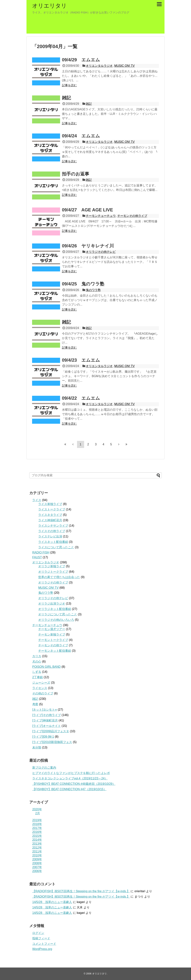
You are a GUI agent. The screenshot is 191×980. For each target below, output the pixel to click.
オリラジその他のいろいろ (56, 620)
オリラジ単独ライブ (52, 566)
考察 (35, 704)
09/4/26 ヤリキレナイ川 (88, 246)
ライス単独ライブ (50, 504)
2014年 (37, 840)
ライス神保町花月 (50, 520)
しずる (37, 672)
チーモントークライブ (53, 640)
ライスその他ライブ (52, 531)
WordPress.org (42, 949)
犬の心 (37, 662)
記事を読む (69, 85)
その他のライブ (43, 693)
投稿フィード (41, 938)
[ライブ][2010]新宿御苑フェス (52, 742)
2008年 (37, 863)
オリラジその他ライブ (53, 582)
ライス (37, 500)
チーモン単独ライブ (52, 634)
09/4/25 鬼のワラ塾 (83, 284)
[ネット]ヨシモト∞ (45, 710)
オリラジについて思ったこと (58, 614)
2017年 (37, 828)
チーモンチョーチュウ (101, 216)
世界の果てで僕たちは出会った (59, 577)
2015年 (37, 836)
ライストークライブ (52, 509)
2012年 (37, 848)
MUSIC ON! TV (125, 66)
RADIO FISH (41, 552)
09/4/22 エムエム (81, 398)
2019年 (37, 820)
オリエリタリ (49, 6)
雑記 (66, 98)
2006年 (37, 871)
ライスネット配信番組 (53, 542)
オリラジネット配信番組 (55, 609)
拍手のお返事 (76, 174)
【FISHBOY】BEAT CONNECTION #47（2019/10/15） (69, 789)
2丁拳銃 (38, 677)
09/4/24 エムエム (81, 136)
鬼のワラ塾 (93, 290)
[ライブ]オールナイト (47, 726)
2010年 (37, 855)
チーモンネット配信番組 (55, 651)
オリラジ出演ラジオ (52, 604)
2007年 (37, 867)
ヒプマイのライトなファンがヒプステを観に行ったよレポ (71, 773)
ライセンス (40, 688)
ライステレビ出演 (50, 536)
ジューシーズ (41, 683)
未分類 (37, 747)
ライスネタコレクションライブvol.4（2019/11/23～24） (70, 778)
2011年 (37, 851)
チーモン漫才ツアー (52, 629)
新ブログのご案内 (44, 768)
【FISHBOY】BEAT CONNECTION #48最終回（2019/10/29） (74, 784)
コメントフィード (44, 944)
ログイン (38, 933)
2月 (38, 813)
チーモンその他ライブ (132, 216)
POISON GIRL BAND (46, 667)
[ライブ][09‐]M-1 (43, 737)
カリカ (37, 656)
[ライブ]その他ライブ (47, 715)
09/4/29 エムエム (81, 60)
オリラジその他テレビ (101, 252)
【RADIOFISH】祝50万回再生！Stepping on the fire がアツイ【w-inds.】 (81, 891)
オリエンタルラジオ (99, 66)
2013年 (37, 844)
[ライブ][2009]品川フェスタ (51, 731)
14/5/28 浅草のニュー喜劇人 (52, 902)
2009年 (37, 859)
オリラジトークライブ (53, 572)
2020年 (37, 809)
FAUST (37, 557)
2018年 (37, 824)
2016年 (37, 832)
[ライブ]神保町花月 (45, 720)
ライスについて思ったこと (56, 547)
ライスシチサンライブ (53, 526)
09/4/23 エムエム (81, 360)
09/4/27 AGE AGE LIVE (87, 210)
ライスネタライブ (50, 515)
